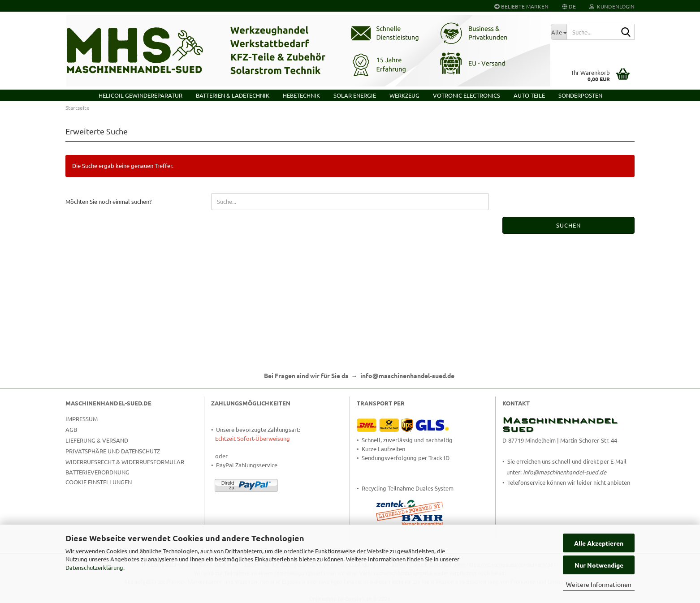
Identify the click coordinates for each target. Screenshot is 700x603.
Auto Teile (529, 95)
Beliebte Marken (521, 6)
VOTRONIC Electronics (467, 95)
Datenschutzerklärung (94, 567)
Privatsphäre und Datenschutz (113, 451)
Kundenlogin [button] (612, 6)
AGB (71, 429)
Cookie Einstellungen (99, 482)
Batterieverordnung (97, 472)
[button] (569, 6)
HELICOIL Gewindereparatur (140, 95)
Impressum (82, 419)
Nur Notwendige (599, 565)
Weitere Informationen (599, 584)
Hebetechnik (301, 95)
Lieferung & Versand (97, 440)
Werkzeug (404, 95)
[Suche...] (559, 32)
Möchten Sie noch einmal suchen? (108, 201)
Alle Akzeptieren (599, 543)
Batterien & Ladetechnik (233, 95)
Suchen (568, 225)
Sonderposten (580, 95)
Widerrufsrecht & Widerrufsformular (125, 462)
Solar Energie (355, 95)
